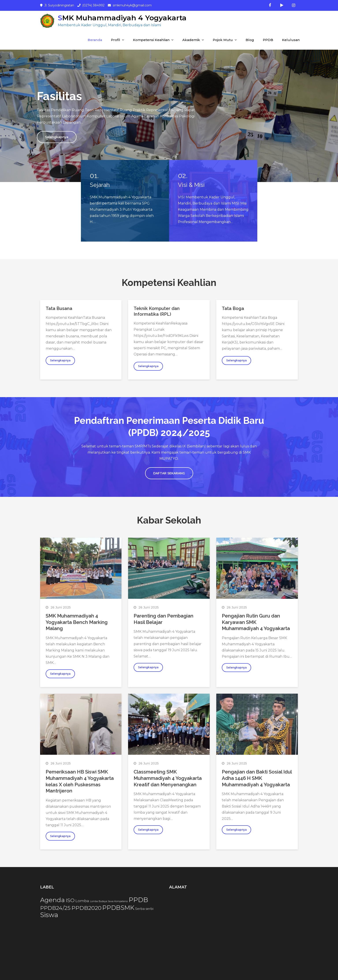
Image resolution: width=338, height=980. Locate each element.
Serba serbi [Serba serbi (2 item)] (144, 909)
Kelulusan (291, 40)
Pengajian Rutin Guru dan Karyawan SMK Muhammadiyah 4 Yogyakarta (256, 622)
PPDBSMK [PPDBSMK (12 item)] (118, 908)
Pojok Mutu (223, 40)
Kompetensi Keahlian (151, 40)
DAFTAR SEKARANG (169, 473)
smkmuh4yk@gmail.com (132, 5)
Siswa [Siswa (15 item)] (49, 915)
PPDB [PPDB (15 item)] (138, 900)
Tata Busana (59, 308)
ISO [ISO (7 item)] (70, 900)
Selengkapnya (57, 137)
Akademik (191, 40)
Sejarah (100, 185)
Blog (250, 40)
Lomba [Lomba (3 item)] (82, 901)
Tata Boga (233, 308)
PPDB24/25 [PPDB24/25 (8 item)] (55, 908)
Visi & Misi (191, 185)
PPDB (268, 40)
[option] (169, 116)
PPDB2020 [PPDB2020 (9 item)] (86, 908)
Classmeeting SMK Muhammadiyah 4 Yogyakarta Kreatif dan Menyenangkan (168, 778)
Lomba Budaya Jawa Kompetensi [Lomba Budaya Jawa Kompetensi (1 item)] (109, 901)
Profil (116, 40)
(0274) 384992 (93, 5)
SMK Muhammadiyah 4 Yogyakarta (122, 18)
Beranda (95, 40)
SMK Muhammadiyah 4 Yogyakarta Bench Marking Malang (77, 622)
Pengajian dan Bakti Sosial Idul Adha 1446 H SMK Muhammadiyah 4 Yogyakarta (257, 778)
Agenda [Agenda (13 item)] (52, 900)
